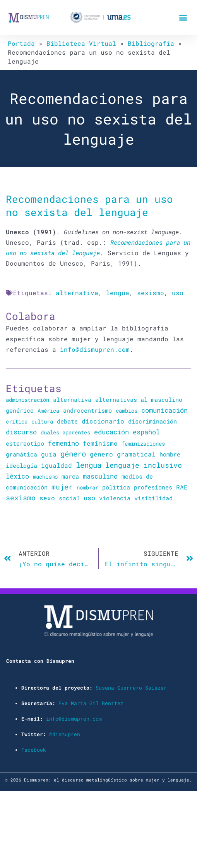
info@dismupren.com (95, 349)
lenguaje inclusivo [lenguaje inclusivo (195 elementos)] (144, 465)
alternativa (77, 293)
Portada (21, 43)
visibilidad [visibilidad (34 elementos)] (153, 498)
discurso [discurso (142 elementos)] (21, 432)
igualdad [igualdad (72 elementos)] (57, 465)
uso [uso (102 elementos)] (89, 498)
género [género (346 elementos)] (73, 454)
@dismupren (65, 734)
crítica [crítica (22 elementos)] (17, 421)
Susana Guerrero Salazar (131, 688)
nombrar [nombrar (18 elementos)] (87, 487)
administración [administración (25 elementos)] (27, 400)
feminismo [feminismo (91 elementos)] (100, 443)
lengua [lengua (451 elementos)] (89, 465)
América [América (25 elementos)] (48, 411)
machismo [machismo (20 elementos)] (45, 476)
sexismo (151, 293)
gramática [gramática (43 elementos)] (21, 454)
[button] (183, 18)
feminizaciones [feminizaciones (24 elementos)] (143, 444)
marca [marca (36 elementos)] (70, 476)
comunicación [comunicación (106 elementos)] (164, 410)
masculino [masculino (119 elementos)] (100, 476)
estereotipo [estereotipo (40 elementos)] (25, 443)
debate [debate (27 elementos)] (67, 421)
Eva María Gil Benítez (91, 703)
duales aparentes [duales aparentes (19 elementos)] (65, 432)
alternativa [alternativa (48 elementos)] (72, 399)
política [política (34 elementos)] (116, 487)
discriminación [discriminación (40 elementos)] (152, 421)
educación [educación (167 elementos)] (111, 432)
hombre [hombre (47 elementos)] (170, 454)
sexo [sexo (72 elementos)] (47, 498)
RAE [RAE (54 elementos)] (182, 487)
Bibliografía (151, 43)
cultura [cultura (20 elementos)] (42, 421)
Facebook (34, 750)
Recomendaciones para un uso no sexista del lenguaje (89, 205)
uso (178, 293)
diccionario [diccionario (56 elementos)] (103, 421)
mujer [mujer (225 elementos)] (62, 487)
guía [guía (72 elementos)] (49, 454)
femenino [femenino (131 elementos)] (63, 443)
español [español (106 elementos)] (146, 432)
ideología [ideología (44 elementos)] (21, 465)
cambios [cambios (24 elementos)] (127, 411)
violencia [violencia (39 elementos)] (115, 498)
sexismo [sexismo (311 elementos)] (21, 498)
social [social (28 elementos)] (69, 498)
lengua (118, 293)
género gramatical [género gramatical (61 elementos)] (123, 454)
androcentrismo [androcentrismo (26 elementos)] (87, 411)
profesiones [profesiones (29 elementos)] (153, 487)
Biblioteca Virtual (81, 43)
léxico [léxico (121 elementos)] (17, 476)
